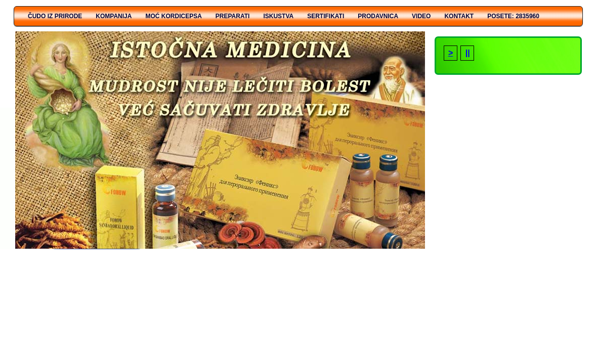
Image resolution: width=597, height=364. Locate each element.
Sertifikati (326, 16)
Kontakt (459, 16)
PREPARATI (233, 16)
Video (421, 16)
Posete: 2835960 (513, 16)
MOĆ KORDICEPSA (173, 16)
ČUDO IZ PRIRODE (55, 16)
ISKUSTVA (278, 16)
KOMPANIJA (114, 16)
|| (467, 53)
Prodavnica (378, 16)
